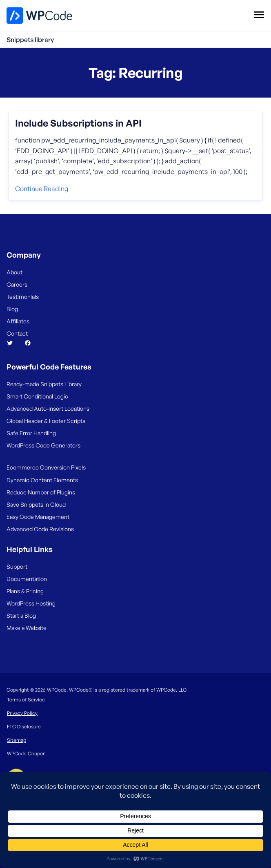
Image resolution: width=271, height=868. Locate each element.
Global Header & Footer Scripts (46, 421)
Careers (17, 284)
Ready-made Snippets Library (44, 384)
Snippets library (30, 40)
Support (17, 566)
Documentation (27, 579)
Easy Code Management (38, 517)
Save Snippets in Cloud (36, 504)
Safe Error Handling (31, 433)
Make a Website (27, 628)
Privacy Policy (22, 713)
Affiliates (18, 321)
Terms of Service (26, 700)
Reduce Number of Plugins (41, 492)
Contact (17, 333)
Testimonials (23, 297)
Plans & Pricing (25, 591)
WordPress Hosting (31, 603)
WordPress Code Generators (43, 445)
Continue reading (42, 189)
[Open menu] (259, 14)
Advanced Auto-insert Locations (48, 408)
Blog (12, 309)
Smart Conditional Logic (37, 396)
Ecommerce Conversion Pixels (46, 467)
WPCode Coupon (26, 753)
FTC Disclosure (24, 727)
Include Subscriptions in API (78, 123)
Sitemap (17, 740)
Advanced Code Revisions (40, 529)
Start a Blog (21, 615)
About (14, 272)
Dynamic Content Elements (42, 480)
